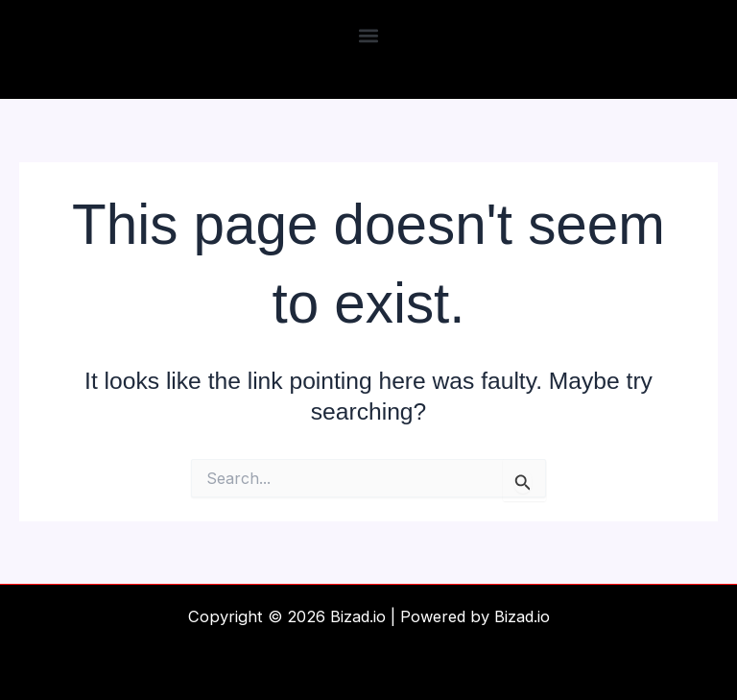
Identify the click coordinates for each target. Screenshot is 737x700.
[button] (369, 35)
